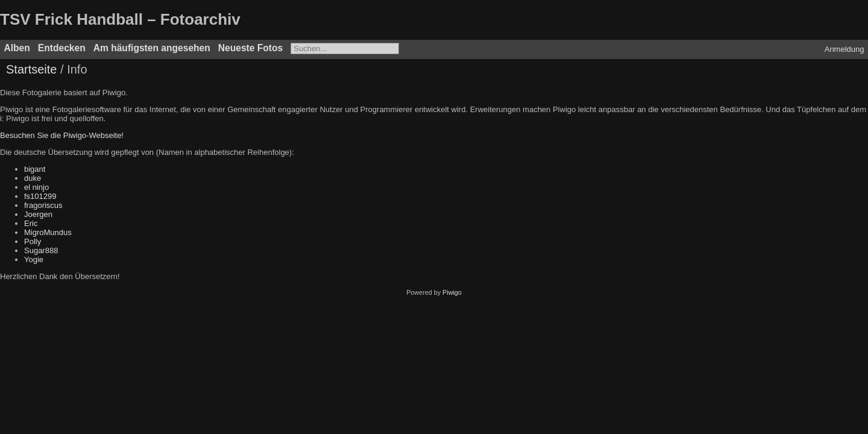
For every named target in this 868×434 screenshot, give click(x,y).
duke (33, 178)
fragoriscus (43, 205)
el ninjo (36, 187)
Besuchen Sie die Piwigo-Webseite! (62, 135)
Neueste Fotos (250, 48)
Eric (31, 223)
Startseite (31, 69)
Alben (17, 48)
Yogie (34, 259)
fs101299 (40, 196)
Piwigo (452, 292)
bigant (35, 169)
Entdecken (62, 48)
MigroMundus (48, 232)
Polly (33, 241)
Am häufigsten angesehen (152, 48)
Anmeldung (844, 49)
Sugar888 (41, 250)
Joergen (38, 214)
